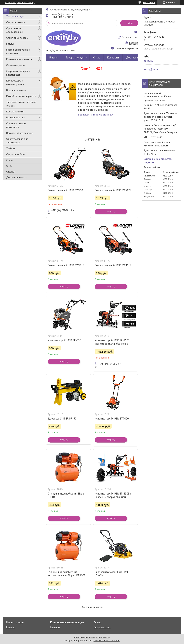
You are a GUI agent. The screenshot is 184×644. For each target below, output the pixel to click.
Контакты (113, 57)
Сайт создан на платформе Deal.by (92, 637)
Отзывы (10, 172)
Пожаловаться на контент (107, 640)
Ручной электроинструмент (21, 96)
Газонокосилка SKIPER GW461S (113, 265)
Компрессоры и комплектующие (15, 82)
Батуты (10, 44)
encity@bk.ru (151, 69)
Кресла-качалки (15, 112)
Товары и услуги (15, 16)
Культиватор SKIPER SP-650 (64, 340)
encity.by (148, 61)
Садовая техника (16, 22)
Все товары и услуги (92, 607)
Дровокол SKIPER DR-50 (62, 419)
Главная (54, 57)
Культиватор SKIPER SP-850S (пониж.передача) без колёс (112, 342)
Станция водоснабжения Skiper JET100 (66, 495)
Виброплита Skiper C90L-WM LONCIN (111, 574)
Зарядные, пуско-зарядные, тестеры (22, 104)
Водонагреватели (16, 90)
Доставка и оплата (16, 177)
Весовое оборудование (20, 133)
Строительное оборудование (15, 30)
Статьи (10, 160)
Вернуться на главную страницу (96, 115)
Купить (111, 211)
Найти (129, 23)
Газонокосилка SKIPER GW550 (65, 190)
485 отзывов (149, 2)
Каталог (11, 627)
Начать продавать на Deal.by (20, 3)
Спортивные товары (17, 38)
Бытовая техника (15, 117)
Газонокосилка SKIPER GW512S (113, 190)
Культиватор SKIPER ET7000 (112, 419)
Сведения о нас (102, 627)
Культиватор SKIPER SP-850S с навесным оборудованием (113, 495)
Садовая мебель (16, 154)
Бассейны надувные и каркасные (18, 51)
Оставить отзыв (130, 38)
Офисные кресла (16, 65)
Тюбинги (11, 148)
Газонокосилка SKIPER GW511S (66, 265)
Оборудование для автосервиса (17, 141)
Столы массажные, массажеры (16, 125)
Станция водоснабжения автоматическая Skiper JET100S (67, 574)
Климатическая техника (19, 59)
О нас (9, 166)
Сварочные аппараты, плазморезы (18, 73)
